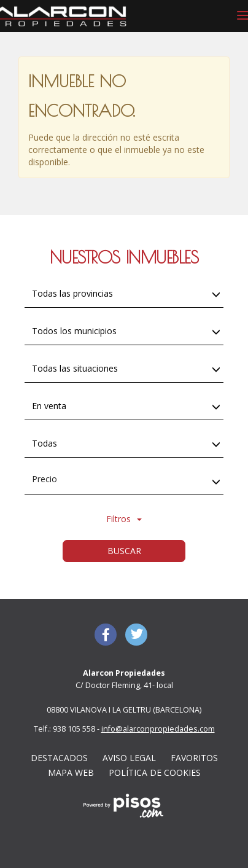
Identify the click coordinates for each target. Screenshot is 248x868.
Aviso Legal (129, 758)
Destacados (59, 758)
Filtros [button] (124, 519)
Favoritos (194, 758)
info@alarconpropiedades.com (158, 729)
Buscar (124, 551)
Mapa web (71, 772)
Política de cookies (155, 772)
